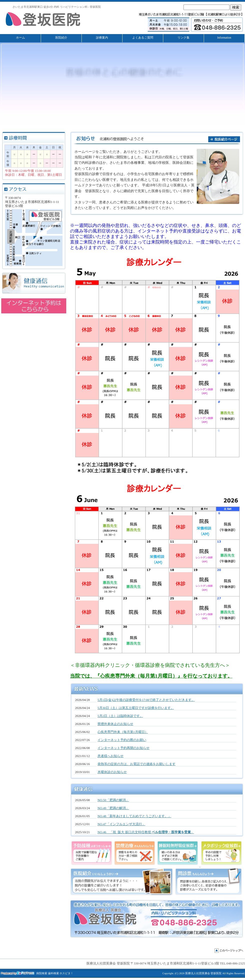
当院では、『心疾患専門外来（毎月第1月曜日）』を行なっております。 (151, 676)
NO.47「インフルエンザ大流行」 (121, 824)
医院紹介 (61, 38)
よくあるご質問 (143, 38)
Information (224, 38)
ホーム (20, 38)
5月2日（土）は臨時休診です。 (120, 716)
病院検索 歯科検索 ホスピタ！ (55, 973)
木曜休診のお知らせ (112, 772)
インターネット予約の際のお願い (122, 740)
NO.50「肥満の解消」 (113, 800)
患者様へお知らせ (110, 756)
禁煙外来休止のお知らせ (115, 724)
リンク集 (183, 38)
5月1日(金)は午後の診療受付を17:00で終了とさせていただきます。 (146, 700)
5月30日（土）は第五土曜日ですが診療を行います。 (136, 708)
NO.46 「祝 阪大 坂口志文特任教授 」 (146, 832)
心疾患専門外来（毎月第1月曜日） (123, 732)
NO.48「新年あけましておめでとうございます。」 (134, 816)
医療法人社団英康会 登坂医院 (203, 973)
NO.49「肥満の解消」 (113, 808)
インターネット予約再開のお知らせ (123, 748)
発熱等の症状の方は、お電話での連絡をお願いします (136, 764)
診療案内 (102, 38)
